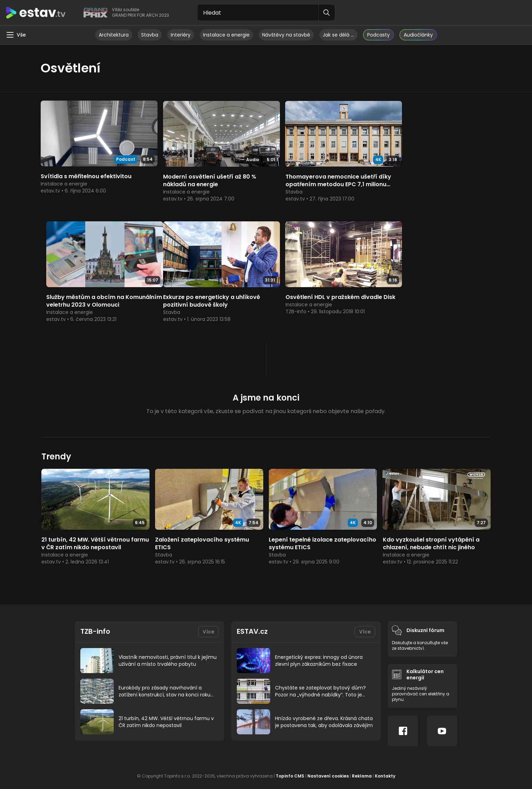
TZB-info (95, 623)
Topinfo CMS (290, 768)
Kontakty (385, 768)
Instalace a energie (226, 35)
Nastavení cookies (328, 768)
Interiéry (181, 35)
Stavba (150, 35)
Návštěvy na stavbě (286, 35)
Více (208, 623)
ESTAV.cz (252, 623)
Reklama (362, 768)
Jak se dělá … (338, 35)
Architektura (114, 35)
